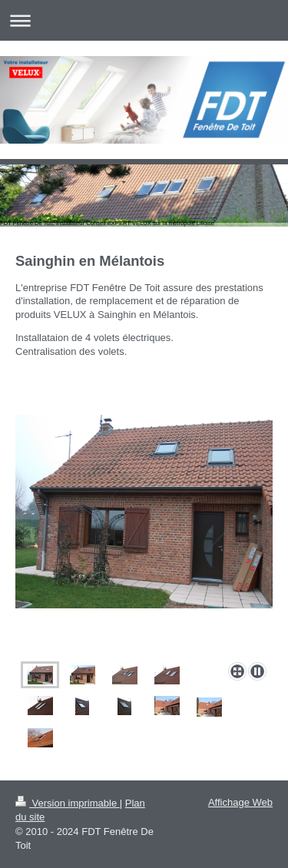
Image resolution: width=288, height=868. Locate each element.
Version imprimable (68, 803)
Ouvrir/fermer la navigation (144, 20)
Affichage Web (240, 802)
